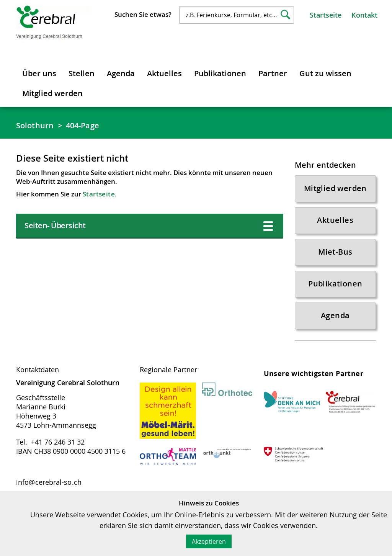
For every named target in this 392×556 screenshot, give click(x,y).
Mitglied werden (52, 93)
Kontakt (364, 15)
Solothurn (35, 125)
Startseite (326, 15)
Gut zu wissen (325, 73)
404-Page (82, 125)
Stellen (82, 73)
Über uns (39, 73)
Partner (273, 73)
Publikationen (220, 73)
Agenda (121, 73)
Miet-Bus (335, 252)
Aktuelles (164, 73)
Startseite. (100, 194)
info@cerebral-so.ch (49, 482)
